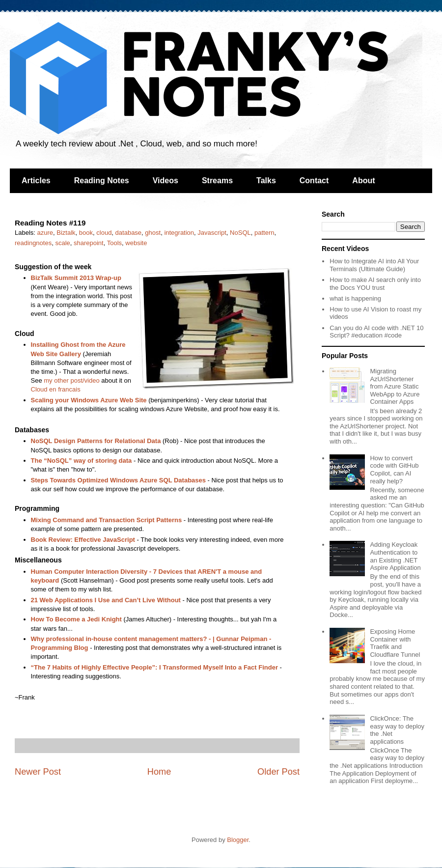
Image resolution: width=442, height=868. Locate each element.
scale (62, 243)
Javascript (212, 233)
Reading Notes (102, 181)
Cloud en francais (56, 389)
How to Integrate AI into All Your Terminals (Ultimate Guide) (374, 265)
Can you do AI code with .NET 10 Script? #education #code (376, 332)
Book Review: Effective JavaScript (83, 540)
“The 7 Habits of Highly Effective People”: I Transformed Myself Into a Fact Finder (154, 667)
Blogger (238, 840)
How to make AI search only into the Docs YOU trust (375, 284)
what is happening (355, 298)
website (136, 243)
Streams (217, 181)
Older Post (278, 772)
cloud (104, 233)
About (363, 181)
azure (45, 233)
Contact (314, 181)
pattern (264, 233)
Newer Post (38, 772)
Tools (114, 243)
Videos (166, 181)
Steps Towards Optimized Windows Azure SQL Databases (119, 480)
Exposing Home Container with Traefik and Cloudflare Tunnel (395, 643)
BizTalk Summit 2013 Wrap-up (76, 278)
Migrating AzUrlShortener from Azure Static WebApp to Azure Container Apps (395, 386)
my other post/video (71, 380)
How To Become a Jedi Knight (76, 619)
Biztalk (66, 233)
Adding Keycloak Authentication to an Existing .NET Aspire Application (395, 556)
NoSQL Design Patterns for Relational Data (96, 441)
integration (179, 233)
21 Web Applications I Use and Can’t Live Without (106, 600)
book (86, 233)
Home (159, 772)
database (129, 233)
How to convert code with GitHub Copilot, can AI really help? (394, 470)
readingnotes (33, 243)
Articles (36, 181)
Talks (266, 181)
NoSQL (240, 233)
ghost (153, 233)
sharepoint (89, 243)
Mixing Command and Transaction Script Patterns (107, 520)
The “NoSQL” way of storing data (82, 461)
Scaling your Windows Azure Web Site (89, 400)
